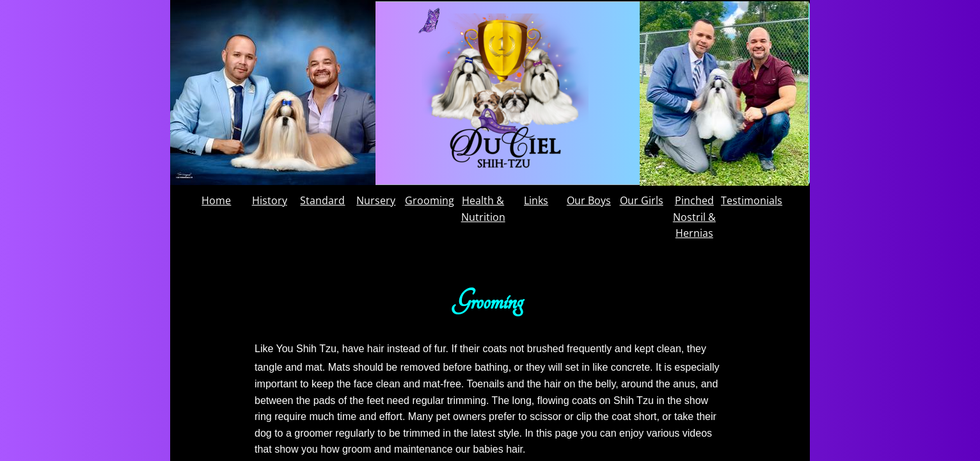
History (270, 200)
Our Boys (589, 200)
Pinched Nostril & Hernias (694, 217)
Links (536, 200)
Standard (322, 200)
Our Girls (642, 200)
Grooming (430, 200)
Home (216, 200)
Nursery (376, 200)
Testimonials (752, 200)
